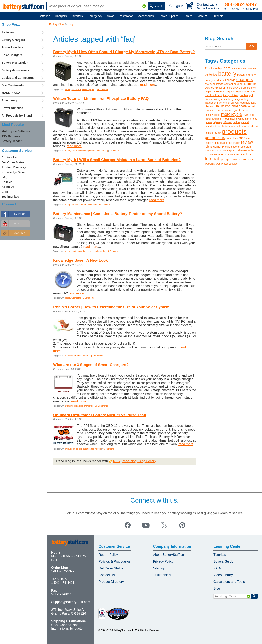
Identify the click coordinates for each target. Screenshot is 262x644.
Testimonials (10, 197)
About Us (8, 187)
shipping (232, 151)
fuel (253, 92)
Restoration (126, 16)
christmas (218, 84)
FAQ (5, 177)
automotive (250, 68)
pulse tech (78, 449)
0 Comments (102, 89)
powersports (247, 126)
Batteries (44, 16)
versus (98, 449)
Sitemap (159, 568)
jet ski (231, 103)
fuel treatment (213, 95)
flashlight (236, 92)
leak (253, 103)
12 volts (90, 205)
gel (251, 95)
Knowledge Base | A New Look (80, 260)
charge (89, 89)
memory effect (212, 115)
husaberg (228, 99)
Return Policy (108, 555)
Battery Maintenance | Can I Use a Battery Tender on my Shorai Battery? (118, 214)
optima (236, 122)
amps (234, 68)
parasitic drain (212, 126)
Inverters (77, 16)
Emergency (95, 16)
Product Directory (14, 167)
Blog (70, 24)
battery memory (246, 75)
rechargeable (220, 143)
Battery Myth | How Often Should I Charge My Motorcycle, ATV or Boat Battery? (124, 52)
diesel (219, 88)
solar (74, 356)
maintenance (77, 251)
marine (245, 110)
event (220, 91)
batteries (211, 75)
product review (213, 133)
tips (73, 406)
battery (68, 89)
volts (251, 160)
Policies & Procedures (115, 562)
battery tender (80, 205)
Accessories (146, 16)
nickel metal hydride (233, 119)
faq (94, 89)
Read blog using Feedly (139, 461)
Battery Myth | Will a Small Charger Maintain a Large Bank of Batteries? (117, 160)
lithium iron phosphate (88, 151)
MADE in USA (11, 93)
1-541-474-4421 (63, 583)
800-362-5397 (241, 4)
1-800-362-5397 (63, 571)
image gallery (241, 99)
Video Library (223, 575)
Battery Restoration (15, 63)
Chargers (61, 16)
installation (211, 103)
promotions (215, 138)
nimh (248, 119)
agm (227, 68)
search (156, 6)
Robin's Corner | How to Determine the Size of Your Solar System (111, 307)
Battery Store (57, 24)
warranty (210, 164)
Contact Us (9, 157)
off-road (227, 122)
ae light (219, 68)
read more (147, 85)
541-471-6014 (61, 594)
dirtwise (237, 88)
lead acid (245, 103)
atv (83, 89)
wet (218, 164)
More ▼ (202, 16)
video (243, 159)
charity (208, 84)
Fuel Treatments (13, 85)
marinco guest (232, 110)
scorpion (246, 147)
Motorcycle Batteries (16, 131)
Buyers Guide (223, 562)
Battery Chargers (13, 40)
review (247, 142)
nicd (252, 115)
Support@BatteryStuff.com (71, 602)
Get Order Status (13, 162)
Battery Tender (12, 141)
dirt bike (227, 88)
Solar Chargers (12, 55)
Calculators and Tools (229, 582)
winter (224, 164)
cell (224, 80)
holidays (217, 99)
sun (238, 154)
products (69, 449)
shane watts (219, 151)
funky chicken (231, 95)
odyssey (217, 122)
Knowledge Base (13, 172)
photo (224, 126)
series (208, 151)
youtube (233, 164)
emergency (249, 88)
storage (209, 155)
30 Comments (101, 406)
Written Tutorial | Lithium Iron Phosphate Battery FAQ (101, 98)
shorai (74, 151)
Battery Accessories (15, 70)
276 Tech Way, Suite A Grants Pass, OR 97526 (69, 612)
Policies (7, 182)
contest (229, 84)
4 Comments (113, 251)
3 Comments (115, 151)
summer (230, 154)
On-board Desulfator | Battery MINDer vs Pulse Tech (100, 415)
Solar (110, 16)
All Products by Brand (17, 116)
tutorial (75, 298)
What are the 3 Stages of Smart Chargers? (91, 365)
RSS (116, 461)
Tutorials (218, 16)
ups (222, 160)
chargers (69, 205)
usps (227, 160)
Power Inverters (12, 47)
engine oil (210, 92)
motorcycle (77, 89)
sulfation (87, 449)
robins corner (82, 356)
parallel (245, 122)
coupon (238, 84)
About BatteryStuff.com (170, 555)
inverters (222, 103)
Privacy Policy (163, 562)
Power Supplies (169, 16)
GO (252, 46)
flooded (246, 91)
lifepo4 (101, 151)
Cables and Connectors (18, 78)
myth (246, 115)
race (242, 138)
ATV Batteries (11, 136)
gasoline (243, 95)
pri (256, 126)
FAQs (218, 568)
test (243, 155)
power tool (234, 126)
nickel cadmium (213, 119)
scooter (235, 147)
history (208, 99)
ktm (237, 103)
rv (223, 147)
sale (228, 147)
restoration (234, 143)
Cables (188, 16)
